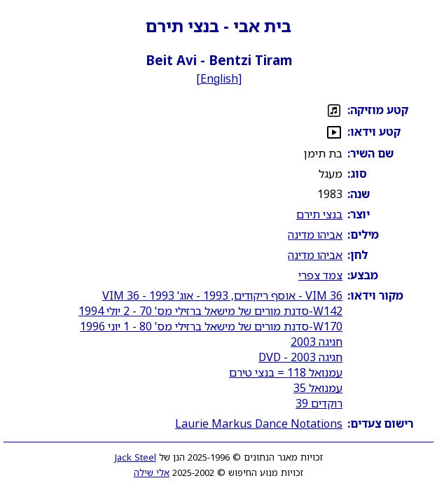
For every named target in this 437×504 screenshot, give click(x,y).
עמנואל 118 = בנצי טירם (286, 372)
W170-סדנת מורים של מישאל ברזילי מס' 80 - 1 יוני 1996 (211, 326)
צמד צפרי (320, 275)
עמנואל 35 (318, 388)
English (219, 78)
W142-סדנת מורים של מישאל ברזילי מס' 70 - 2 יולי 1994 (210, 311)
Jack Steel (136, 457)
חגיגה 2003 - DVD (300, 357)
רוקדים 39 (319, 403)
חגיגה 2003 (317, 342)
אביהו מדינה (315, 234)
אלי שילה (152, 472)
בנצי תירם (319, 214)
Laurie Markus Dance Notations (259, 423)
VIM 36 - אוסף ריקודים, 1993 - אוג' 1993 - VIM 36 (222, 295)
